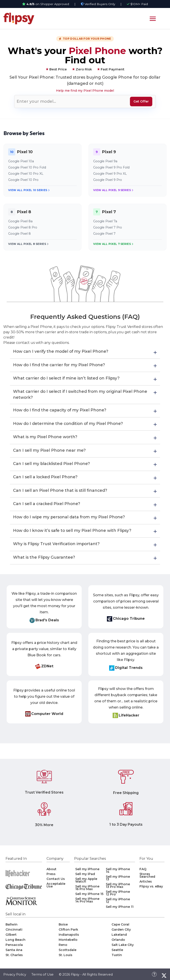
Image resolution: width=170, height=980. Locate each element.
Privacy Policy (15, 977)
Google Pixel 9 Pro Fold (111, 167)
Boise (63, 927)
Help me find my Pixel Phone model (85, 91)
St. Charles (14, 957)
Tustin (117, 957)
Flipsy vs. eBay (151, 889)
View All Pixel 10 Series (29, 190)
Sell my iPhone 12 (118, 903)
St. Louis (66, 957)
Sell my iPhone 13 (118, 880)
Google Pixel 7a (105, 221)
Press (51, 876)
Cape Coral (120, 927)
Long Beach (15, 942)
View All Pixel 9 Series (113, 190)
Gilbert (11, 937)
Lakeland (119, 937)
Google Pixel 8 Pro (23, 227)
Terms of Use (42, 977)
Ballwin (12, 927)
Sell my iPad (85, 876)
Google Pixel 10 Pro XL (26, 174)
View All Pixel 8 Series (28, 244)
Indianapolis (69, 937)
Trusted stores (71, 77)
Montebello (68, 942)
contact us (25, 343)
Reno (63, 947)
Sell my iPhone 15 (89, 896)
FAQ (143, 872)
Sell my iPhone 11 (120, 909)
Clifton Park (68, 932)
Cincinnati (14, 932)
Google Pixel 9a (105, 161)
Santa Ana (14, 952)
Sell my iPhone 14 (118, 873)
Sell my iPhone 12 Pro (118, 895)
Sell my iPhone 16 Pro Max (87, 890)
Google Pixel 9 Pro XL (110, 174)
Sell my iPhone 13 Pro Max (118, 888)
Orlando (118, 942)
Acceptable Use (56, 887)
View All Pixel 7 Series (113, 244)
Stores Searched (147, 878)
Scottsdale (68, 952)
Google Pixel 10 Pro (23, 180)
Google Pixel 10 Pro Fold (27, 167)
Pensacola (14, 947)
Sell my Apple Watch (86, 883)
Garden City (121, 932)
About (51, 872)
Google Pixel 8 (19, 234)
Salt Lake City (123, 947)
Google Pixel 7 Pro (108, 227)
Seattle (117, 952)
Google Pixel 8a (20, 221)
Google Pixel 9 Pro (108, 180)
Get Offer (141, 102)
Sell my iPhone (87, 872)
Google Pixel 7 (104, 234)
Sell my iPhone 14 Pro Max (87, 903)
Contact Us (56, 881)
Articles (146, 884)
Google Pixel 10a (21, 161)
